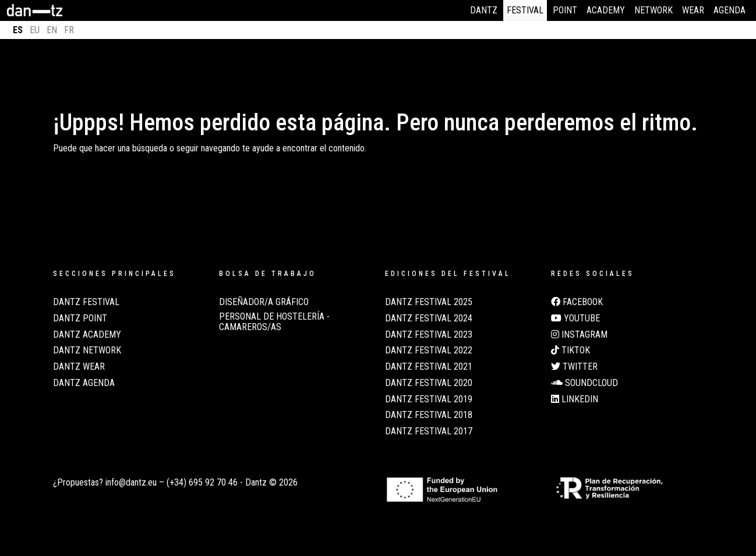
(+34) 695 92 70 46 (202, 482)
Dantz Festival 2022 (429, 350)
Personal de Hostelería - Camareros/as (274, 322)
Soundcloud (584, 383)
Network (653, 10)
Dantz (484, 10)
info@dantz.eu (131, 482)
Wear (693, 10)
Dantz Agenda (84, 383)
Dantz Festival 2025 (429, 302)
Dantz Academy (87, 335)
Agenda (729, 10)
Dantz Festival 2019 (429, 399)
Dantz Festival (86, 302)
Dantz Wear (79, 367)
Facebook (577, 302)
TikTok (570, 350)
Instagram (579, 335)
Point (565, 10)
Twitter (574, 367)
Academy (606, 10)
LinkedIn (575, 399)
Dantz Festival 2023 (429, 335)
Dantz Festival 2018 (429, 415)
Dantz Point (80, 318)
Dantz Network (87, 350)
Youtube (575, 318)
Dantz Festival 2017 (429, 431)
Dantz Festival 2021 (429, 367)
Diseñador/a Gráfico (264, 302)
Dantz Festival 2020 (429, 383)
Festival (525, 10)
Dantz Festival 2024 (429, 318)
